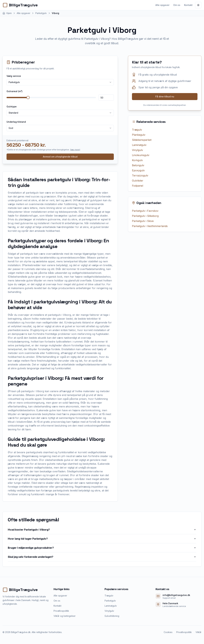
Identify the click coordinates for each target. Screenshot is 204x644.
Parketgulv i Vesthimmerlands (150, 226)
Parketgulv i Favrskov (145, 211)
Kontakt (188, 5)
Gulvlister (138, 181)
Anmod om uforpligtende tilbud (60, 157)
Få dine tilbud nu (165, 96)
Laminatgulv (139, 145)
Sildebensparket (142, 140)
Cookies (168, 632)
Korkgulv (137, 160)
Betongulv (138, 165)
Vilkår (199, 632)
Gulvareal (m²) (15, 91)
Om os (177, 5)
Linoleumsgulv (141, 155)
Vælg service (14, 76)
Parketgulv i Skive (143, 221)
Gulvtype (12, 107)
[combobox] (60, 82)
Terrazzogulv (140, 175)
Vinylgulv (137, 150)
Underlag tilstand (16, 122)
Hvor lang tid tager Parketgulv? (102, 539)
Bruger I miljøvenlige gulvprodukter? (102, 548)
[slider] (28, 98)
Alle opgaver (162, 5)
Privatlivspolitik (61, 611)
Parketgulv (110, 601)
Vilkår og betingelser (65, 616)
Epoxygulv (138, 170)
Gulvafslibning (112, 616)
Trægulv (137, 130)
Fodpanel (138, 186)
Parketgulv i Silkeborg (145, 216)
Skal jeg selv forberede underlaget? (102, 557)
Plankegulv (139, 135)
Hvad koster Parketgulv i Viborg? (102, 530)
